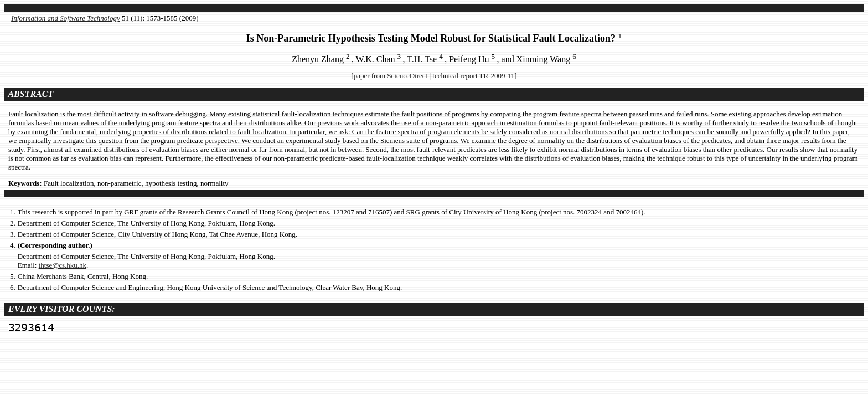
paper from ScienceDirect (391, 76)
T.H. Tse (422, 59)
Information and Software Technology (66, 18)
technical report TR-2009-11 (473, 76)
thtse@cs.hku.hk (63, 265)
